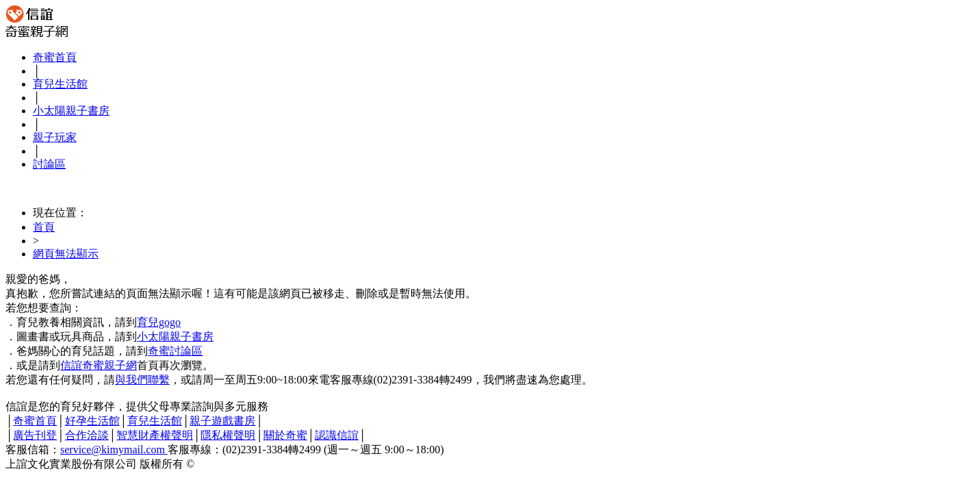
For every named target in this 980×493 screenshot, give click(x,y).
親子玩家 (55, 137)
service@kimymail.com (114, 450)
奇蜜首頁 (55, 57)
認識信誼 (337, 435)
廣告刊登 (35, 435)
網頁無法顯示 (66, 254)
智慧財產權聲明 (155, 435)
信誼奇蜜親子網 (99, 365)
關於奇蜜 (285, 435)
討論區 (49, 164)
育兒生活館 (60, 84)
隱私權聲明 (228, 435)
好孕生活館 (92, 421)
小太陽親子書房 (71, 111)
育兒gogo (159, 322)
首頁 (44, 227)
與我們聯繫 (142, 380)
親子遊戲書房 (222, 421)
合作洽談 (87, 435)
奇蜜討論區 (175, 351)
